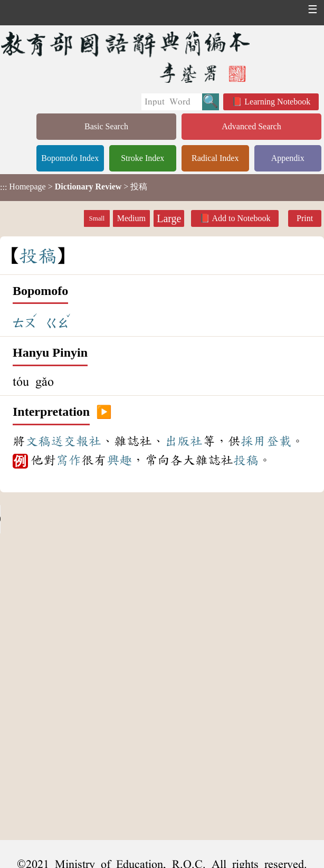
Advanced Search (251, 126)
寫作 (69, 460)
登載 (279, 441)
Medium (131, 218)
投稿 (246, 460)
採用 (253, 441)
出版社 (184, 441)
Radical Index (215, 158)
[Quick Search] (172, 102)
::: (3, 188)
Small (97, 218)
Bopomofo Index (70, 158)
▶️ (104, 412)
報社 (89, 441)
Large (169, 218)
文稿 (38, 441)
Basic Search (106, 126)
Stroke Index (142, 158)
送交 (63, 441)
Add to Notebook (241, 218)
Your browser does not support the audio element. (79, 519)
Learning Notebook (277, 102)
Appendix (288, 158)
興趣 (119, 460)
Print (305, 218)
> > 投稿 (74, 187)
